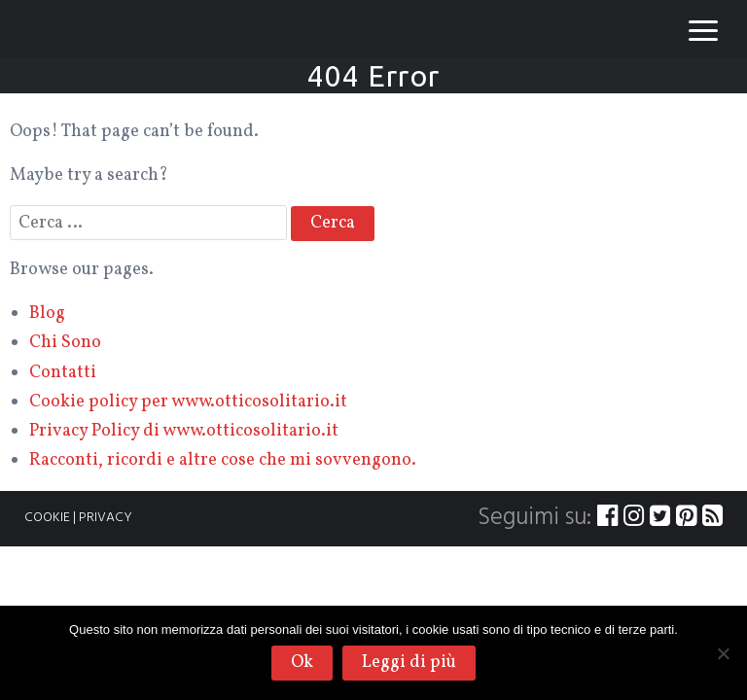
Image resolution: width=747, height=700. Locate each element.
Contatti (63, 373)
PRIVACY (106, 518)
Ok (302, 663)
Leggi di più (409, 663)
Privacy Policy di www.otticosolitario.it (184, 431)
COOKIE (47, 518)
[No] (723, 653)
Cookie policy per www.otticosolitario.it (188, 402)
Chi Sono (65, 343)
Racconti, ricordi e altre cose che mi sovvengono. (223, 460)
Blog (47, 314)
